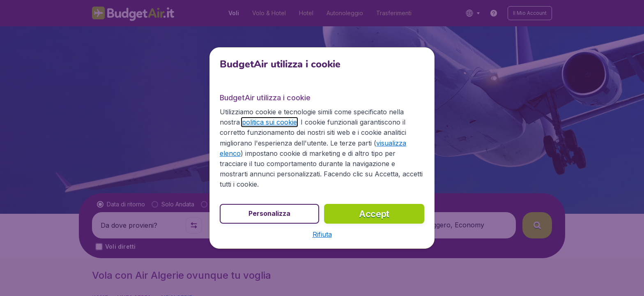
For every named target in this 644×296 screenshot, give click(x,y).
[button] (322, 234)
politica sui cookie (269, 122)
